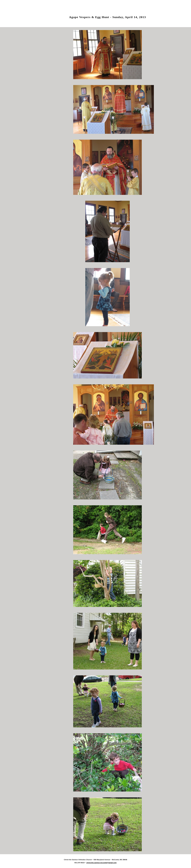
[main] (107, 15)
